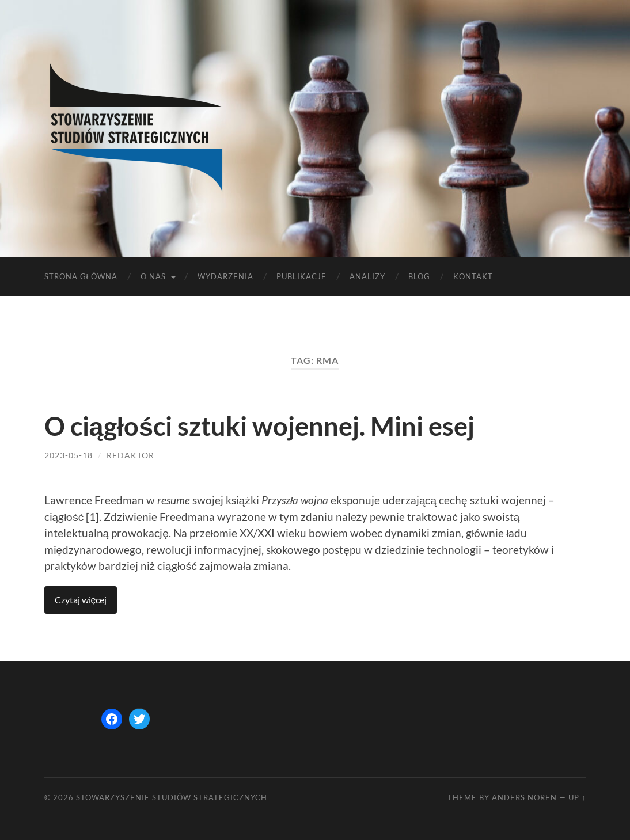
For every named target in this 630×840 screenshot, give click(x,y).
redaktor (130, 455)
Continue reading (81, 600)
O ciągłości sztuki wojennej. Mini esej (260, 426)
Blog (419, 276)
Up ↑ (577, 797)
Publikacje (301, 276)
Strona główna (81, 276)
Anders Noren (524, 797)
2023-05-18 (69, 455)
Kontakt (473, 276)
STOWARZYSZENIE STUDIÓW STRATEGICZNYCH (172, 797)
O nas (153, 276)
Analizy (367, 276)
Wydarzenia (225, 276)
